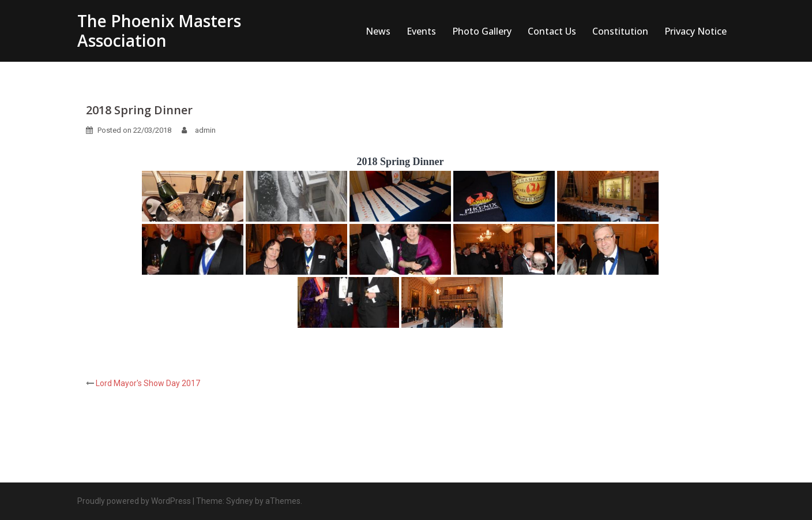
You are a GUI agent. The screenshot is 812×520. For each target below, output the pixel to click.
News (378, 31)
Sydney (240, 501)
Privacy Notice (696, 31)
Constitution (620, 31)
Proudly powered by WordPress (134, 501)
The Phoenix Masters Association (159, 31)
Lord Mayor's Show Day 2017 (148, 383)
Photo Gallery (482, 31)
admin (205, 130)
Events (421, 31)
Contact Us (552, 31)
